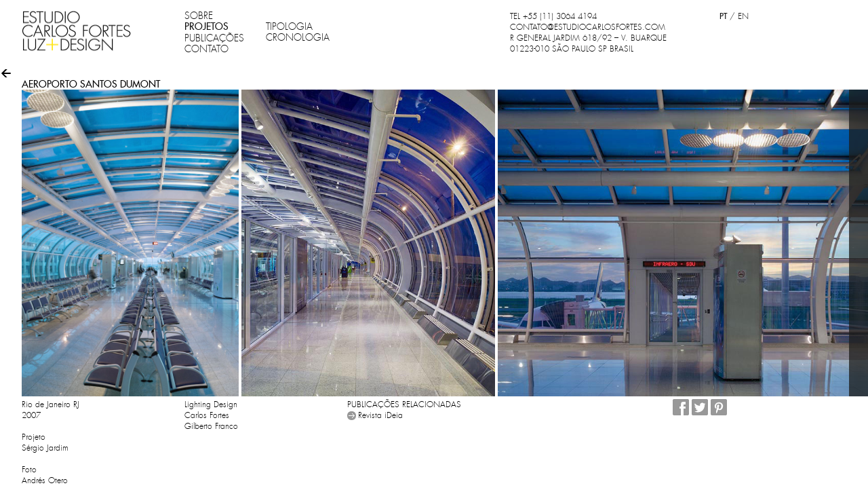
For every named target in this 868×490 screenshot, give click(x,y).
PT (723, 16)
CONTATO (206, 49)
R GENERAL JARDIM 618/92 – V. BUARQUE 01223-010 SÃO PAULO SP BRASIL (588, 43)
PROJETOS (206, 26)
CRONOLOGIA (298, 37)
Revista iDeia (380, 415)
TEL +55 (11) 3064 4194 (553, 16)
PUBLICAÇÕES (214, 38)
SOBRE (199, 16)
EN (743, 16)
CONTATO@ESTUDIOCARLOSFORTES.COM (588, 27)
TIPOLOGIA (289, 26)
